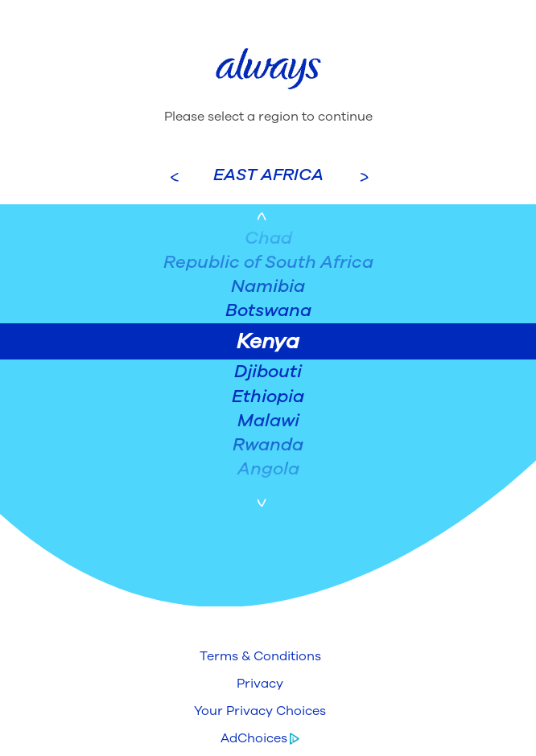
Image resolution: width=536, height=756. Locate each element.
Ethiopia (268, 396)
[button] (260, 656)
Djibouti (268, 372)
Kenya (268, 341)
